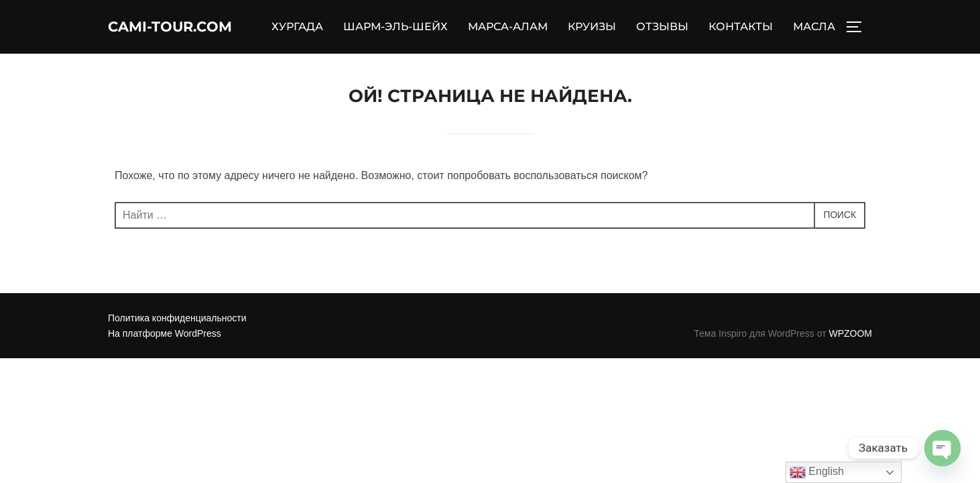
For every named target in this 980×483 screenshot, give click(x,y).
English (817, 472)
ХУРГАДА (350, 24)
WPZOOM (850, 354)
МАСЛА (814, 50)
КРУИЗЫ (644, 24)
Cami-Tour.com (185, 37)
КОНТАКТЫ (793, 24)
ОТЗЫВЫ (715, 24)
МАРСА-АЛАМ (560, 24)
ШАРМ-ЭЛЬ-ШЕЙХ (448, 24)
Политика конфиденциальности (177, 339)
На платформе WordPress (165, 354)
